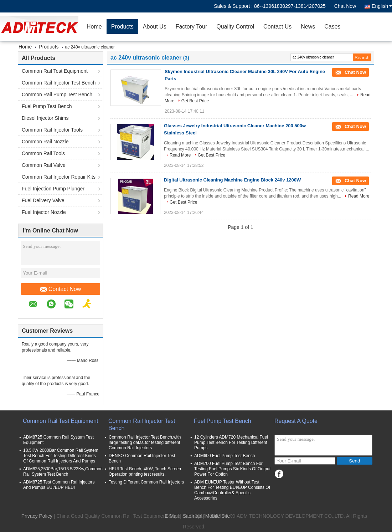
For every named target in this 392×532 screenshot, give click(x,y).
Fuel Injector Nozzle (44, 212)
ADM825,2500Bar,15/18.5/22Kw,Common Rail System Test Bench (63, 472)
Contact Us (277, 27)
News (308, 27)
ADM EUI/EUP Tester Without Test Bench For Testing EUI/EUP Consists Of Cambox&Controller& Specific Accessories (232, 490)
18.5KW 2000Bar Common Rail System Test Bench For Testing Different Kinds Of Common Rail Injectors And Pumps (61, 456)
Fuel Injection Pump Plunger (53, 189)
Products (122, 27)
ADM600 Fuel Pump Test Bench (225, 456)
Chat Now (345, 6)
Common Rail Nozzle (45, 142)
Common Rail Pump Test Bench (57, 94)
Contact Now (61, 289)
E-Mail (172, 516)
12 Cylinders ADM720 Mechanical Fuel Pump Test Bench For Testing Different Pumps (231, 443)
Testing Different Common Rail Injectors (146, 482)
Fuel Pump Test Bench (47, 106)
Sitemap (192, 516)
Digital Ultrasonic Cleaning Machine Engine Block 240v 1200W (232, 180)
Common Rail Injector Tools (52, 130)
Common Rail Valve (44, 165)
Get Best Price (195, 101)
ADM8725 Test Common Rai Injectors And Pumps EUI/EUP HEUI (59, 485)
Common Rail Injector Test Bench (59, 83)
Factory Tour (192, 27)
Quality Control (235, 27)
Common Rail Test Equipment (55, 71)
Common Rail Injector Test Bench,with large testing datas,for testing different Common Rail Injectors (145, 443)
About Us (155, 27)
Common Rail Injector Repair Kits (59, 177)
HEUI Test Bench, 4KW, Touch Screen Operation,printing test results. (145, 472)
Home (94, 27)
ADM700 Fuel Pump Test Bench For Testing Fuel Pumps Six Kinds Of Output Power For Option (232, 469)
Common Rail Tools (43, 153)
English (382, 6)
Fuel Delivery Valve (43, 200)
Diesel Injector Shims (45, 118)
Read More (180, 155)
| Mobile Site (216, 516)
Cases (332, 27)
